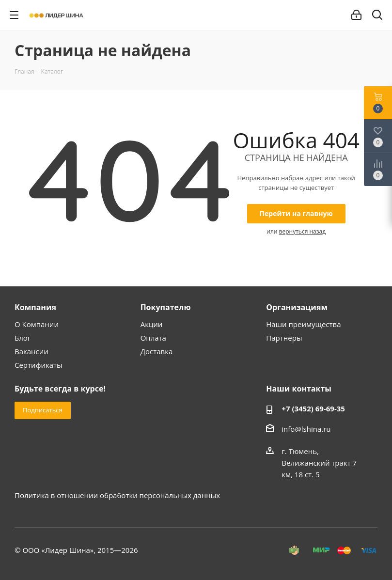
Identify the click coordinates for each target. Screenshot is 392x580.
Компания (35, 307)
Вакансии (31, 351)
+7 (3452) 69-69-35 (313, 408)
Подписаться (43, 410)
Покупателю (166, 307)
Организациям (297, 307)
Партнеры (284, 338)
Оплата (153, 338)
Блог (23, 338)
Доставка (157, 351)
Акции (152, 324)
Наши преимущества (303, 324)
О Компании (37, 324)
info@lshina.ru (306, 429)
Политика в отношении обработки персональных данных (117, 495)
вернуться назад (302, 231)
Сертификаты (39, 365)
